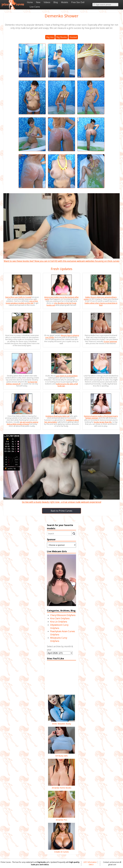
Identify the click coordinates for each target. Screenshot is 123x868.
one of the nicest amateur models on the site (22, 302)
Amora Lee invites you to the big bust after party (61, 298)
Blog (56, 2)
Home (30, 2)
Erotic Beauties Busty (61, 722)
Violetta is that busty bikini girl (58, 416)
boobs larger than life (103, 422)
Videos (47, 2)
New (38, 2)
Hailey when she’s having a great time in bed (101, 304)
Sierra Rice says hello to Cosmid (18, 297)
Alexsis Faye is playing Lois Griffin (62, 336)
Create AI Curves (61, 850)
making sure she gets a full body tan (67, 385)
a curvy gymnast (110, 341)
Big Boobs (62, 37)
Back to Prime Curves (61, 511)
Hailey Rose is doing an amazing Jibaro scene (100, 298)
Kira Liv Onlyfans (59, 622)
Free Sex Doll (78, 2)
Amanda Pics (61, 818)
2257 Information (90, 862)
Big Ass (50, 37)
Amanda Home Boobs (61, 786)
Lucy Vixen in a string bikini (67, 376)
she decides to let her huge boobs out (61, 304)
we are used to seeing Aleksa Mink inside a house (22, 423)
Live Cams (35, 7)
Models (65, 2)
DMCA (91, 865)
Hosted (73, 37)
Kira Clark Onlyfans (60, 618)
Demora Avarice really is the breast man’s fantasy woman (101, 417)
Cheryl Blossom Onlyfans (63, 615)
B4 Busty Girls (61, 754)
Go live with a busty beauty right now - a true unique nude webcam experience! (61, 500)
